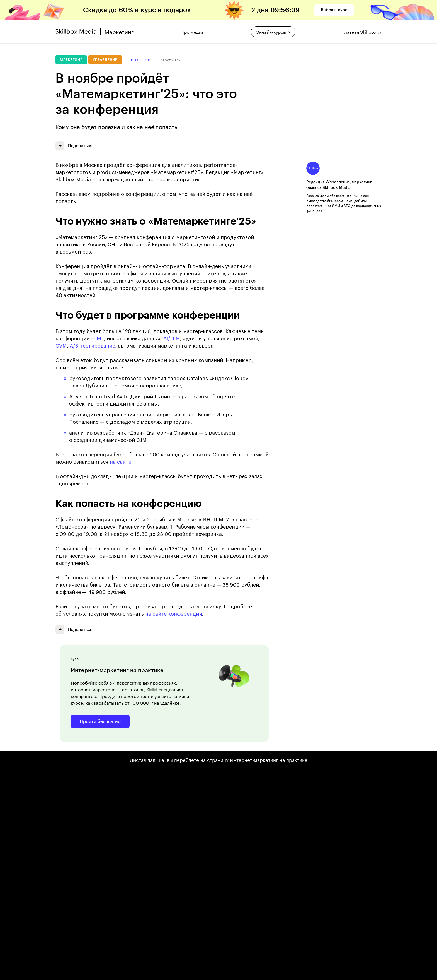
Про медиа (192, 31)
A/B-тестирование (92, 346)
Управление (105, 60)
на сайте (121, 462)
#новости (141, 60)
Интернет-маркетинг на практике (269, 759)
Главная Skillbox (362, 31)
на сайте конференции (174, 614)
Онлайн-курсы (273, 31)
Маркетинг (71, 60)
